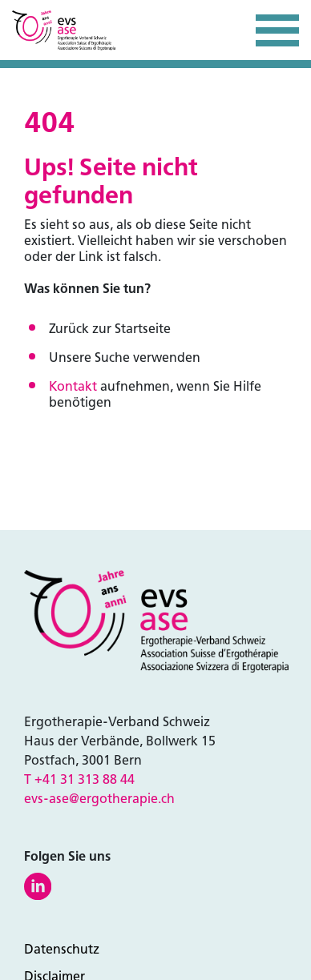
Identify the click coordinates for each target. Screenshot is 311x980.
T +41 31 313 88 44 (79, 779)
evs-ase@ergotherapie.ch (99, 799)
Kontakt (73, 386)
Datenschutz (62, 949)
